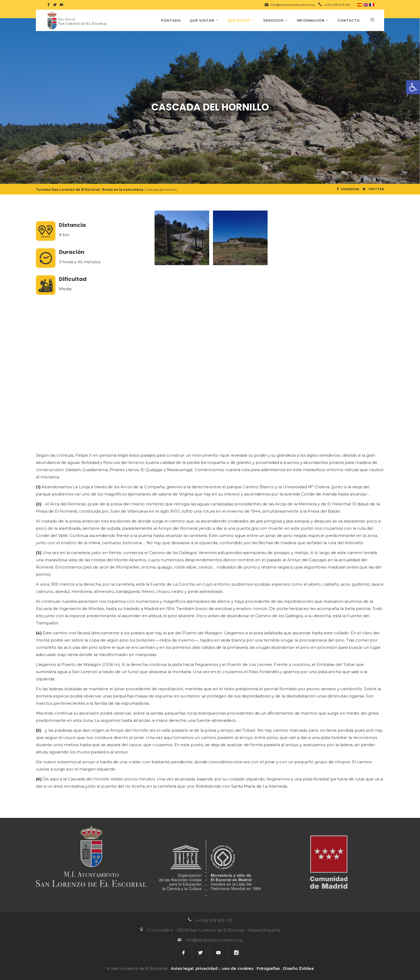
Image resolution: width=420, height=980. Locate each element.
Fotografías (268, 968)
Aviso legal (182, 968)
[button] (413, 87)
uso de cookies (238, 968)
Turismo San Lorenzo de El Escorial (68, 190)
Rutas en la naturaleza (123, 190)
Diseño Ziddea (298, 968)
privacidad (207, 968)
